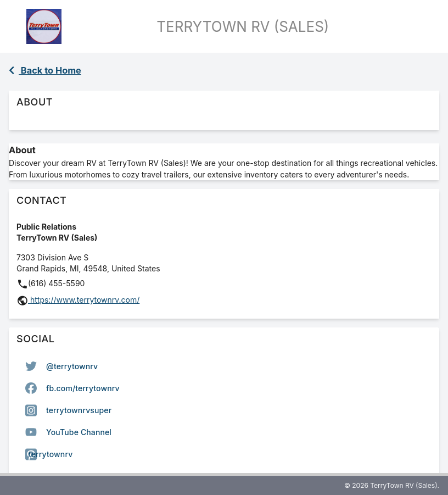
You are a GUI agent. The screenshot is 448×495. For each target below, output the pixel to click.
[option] (224, 366)
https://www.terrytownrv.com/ (84, 300)
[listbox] (224, 410)
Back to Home (45, 70)
